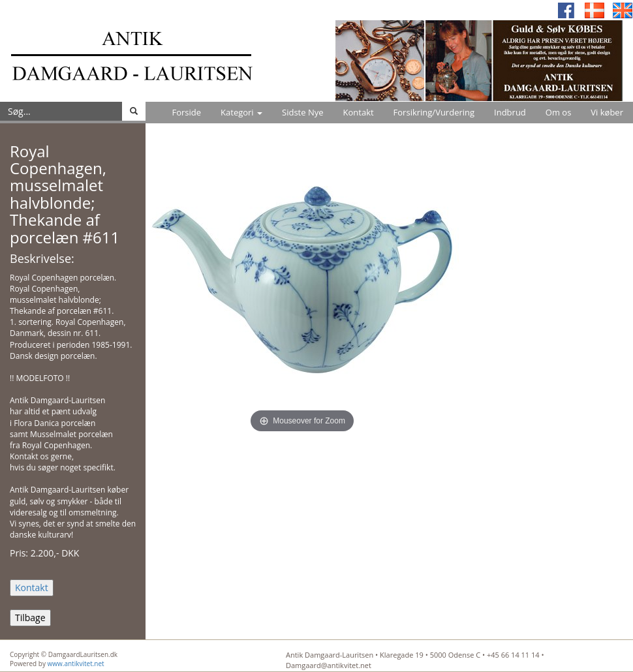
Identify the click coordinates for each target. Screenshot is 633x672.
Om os (559, 112)
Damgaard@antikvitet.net (329, 665)
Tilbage (30, 618)
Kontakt (359, 112)
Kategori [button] (241, 112)
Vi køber (607, 112)
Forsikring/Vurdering (434, 112)
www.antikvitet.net (76, 664)
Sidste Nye (302, 112)
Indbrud (510, 112)
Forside (186, 112)
